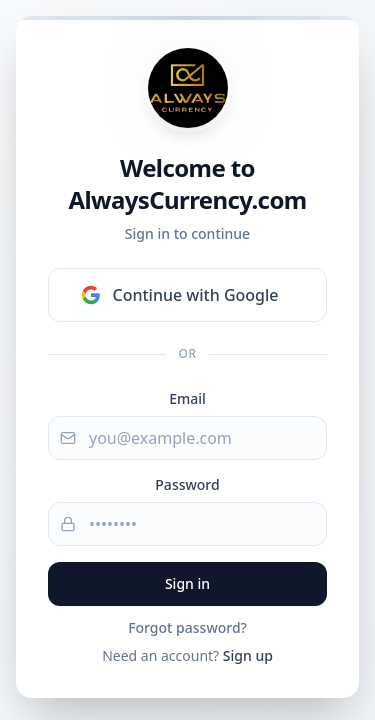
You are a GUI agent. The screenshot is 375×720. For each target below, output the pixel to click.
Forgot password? (187, 627)
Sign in (187, 583)
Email (187, 398)
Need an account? (187, 655)
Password (187, 484)
